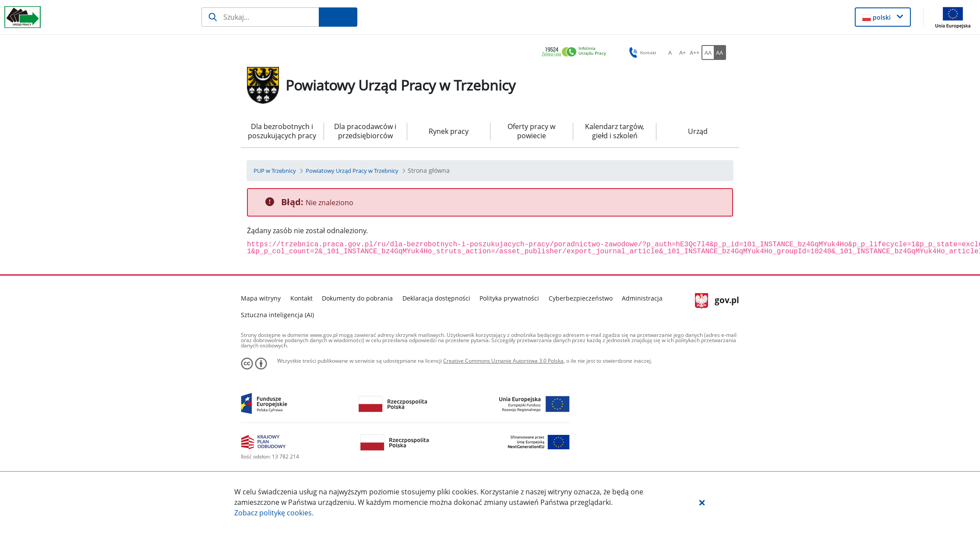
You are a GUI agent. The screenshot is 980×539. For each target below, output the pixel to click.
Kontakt (301, 298)
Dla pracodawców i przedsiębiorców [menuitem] (365, 131)
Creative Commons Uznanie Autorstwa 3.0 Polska (503, 361)
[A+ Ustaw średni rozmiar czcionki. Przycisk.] (682, 52)
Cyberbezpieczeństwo (581, 298)
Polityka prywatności (509, 298)
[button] (702, 502)
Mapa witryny (261, 298)
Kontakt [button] (641, 52)
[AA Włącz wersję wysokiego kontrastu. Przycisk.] (720, 52)
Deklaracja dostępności (436, 298)
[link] (576, 52)
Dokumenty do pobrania (357, 298)
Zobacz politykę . (274, 513)
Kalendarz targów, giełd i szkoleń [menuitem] (615, 131)
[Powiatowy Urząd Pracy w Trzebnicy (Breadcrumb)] (352, 171)
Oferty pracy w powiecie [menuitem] (531, 131)
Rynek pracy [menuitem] (449, 131)
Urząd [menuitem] (698, 131)
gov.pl (717, 301)
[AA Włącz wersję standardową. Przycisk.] (708, 52)
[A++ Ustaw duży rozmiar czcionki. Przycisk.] (694, 52)
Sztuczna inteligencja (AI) (277, 315)
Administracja (642, 298)
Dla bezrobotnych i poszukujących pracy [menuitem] (282, 131)
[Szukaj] (260, 17)
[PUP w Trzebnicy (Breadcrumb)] (275, 171)
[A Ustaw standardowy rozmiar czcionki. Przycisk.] (670, 52)
